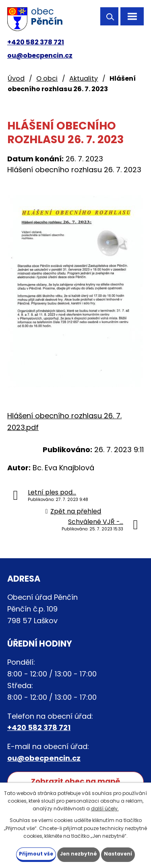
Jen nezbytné (79, 854)
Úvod (16, 78)
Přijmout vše (36, 854)
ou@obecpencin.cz (40, 55)
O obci (47, 78)
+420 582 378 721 (36, 42)
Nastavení (118, 854)
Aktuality (84, 78)
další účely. (105, 809)
